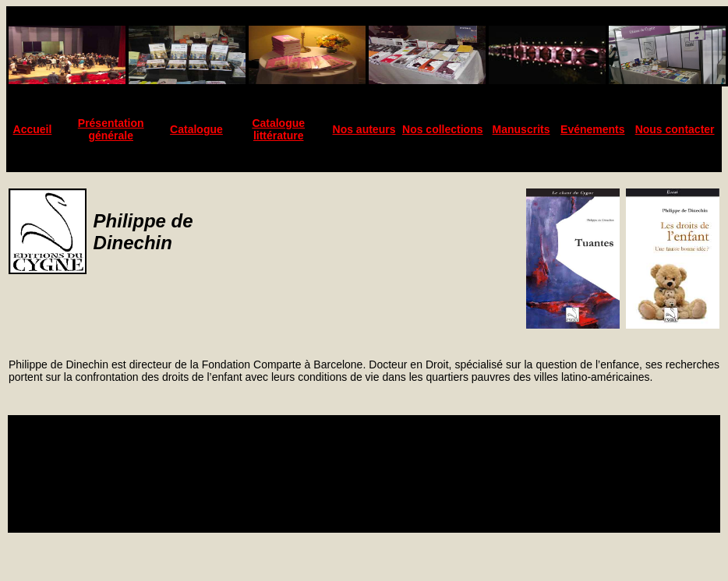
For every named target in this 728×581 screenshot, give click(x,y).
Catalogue (196, 129)
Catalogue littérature (278, 129)
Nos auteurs (364, 129)
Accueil (33, 129)
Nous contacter (675, 129)
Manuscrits (521, 129)
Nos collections (442, 129)
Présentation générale (111, 129)
